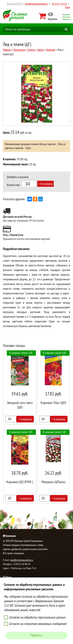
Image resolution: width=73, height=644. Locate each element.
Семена (31, 50)
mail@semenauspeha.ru (36, 4)
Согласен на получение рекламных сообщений (37, 624)
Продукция (19, 50)
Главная (7, 50)
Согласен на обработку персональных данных (37, 617)
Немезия (51, 50)
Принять (36, 635)
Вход (68, 7)
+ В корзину (46, 184)
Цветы (41, 50)
